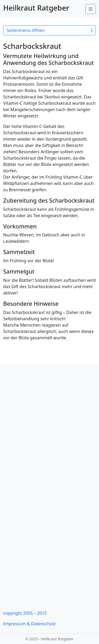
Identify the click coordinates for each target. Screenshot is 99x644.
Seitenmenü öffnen (49, 30)
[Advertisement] (49, 426)
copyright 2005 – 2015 (25, 613)
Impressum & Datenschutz (30, 624)
